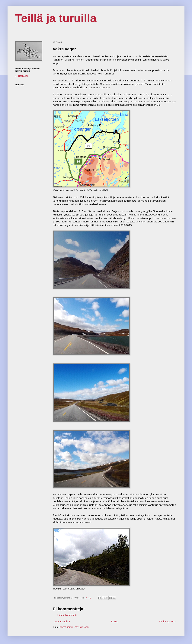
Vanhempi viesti (168, 622)
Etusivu (115, 622)
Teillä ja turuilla (56, 18)
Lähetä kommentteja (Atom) (74, 627)
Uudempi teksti (62, 622)
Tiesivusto (23, 76)
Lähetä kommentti (67, 615)
